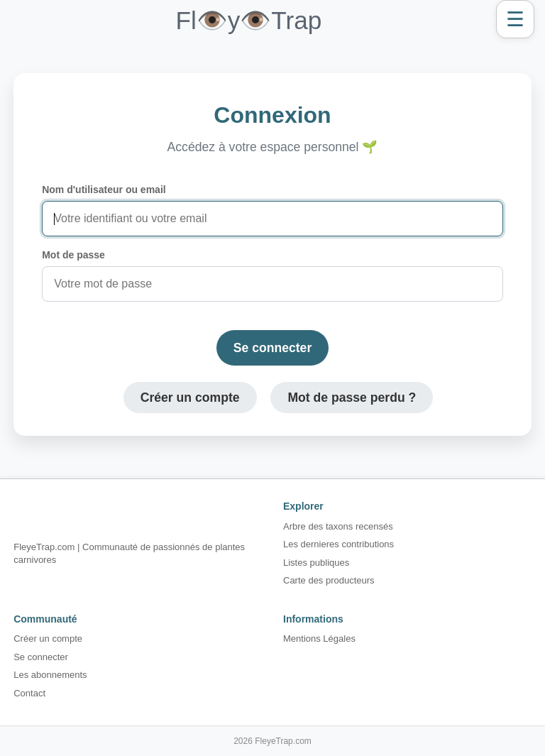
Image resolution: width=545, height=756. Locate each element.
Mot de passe (73, 255)
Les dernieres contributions (338, 544)
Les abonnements (50, 675)
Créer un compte (190, 398)
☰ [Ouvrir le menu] (515, 19)
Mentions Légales (319, 639)
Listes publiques (316, 563)
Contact (29, 693)
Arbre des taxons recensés (338, 526)
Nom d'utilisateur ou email (104, 190)
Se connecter (273, 348)
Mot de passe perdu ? (352, 398)
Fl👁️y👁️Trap (248, 21)
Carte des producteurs (329, 580)
